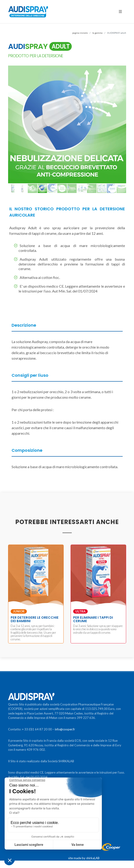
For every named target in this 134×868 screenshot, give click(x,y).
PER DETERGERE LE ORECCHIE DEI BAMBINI (35, 619)
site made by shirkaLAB (84, 858)
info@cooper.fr (65, 729)
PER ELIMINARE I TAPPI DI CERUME (93, 619)
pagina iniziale (80, 33)
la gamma (97, 33)
